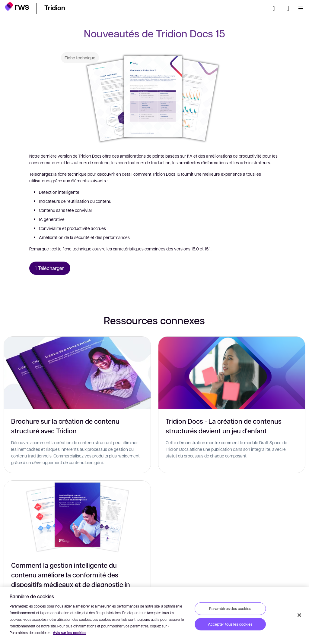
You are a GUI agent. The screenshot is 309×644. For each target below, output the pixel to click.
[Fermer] (299, 615)
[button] (17, 7)
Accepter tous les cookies (230, 624)
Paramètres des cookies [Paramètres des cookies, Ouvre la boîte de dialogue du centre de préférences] (230, 608)
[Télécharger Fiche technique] (50, 268)
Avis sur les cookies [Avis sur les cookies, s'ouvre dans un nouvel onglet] (70, 633)
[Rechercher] (276, 8)
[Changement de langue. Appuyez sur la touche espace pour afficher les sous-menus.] (288, 8)
